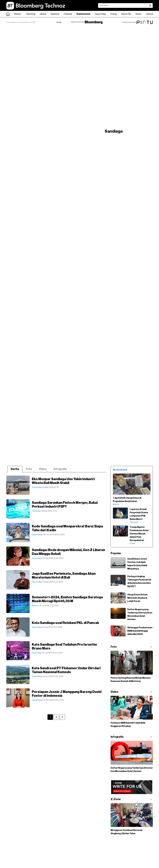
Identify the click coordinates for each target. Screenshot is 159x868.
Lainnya (149, 14)
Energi (114, 14)
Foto (29, 469)
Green (138, 14)
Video (43, 469)
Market (18, 14)
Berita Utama (120, 470)
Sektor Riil (126, 14)
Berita (15, 469)
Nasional (55, 14)
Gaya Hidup (100, 14)
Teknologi (31, 14)
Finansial (68, 14)
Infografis (60, 469)
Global (43, 14)
